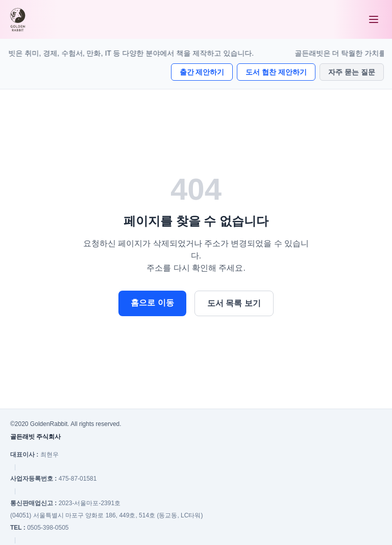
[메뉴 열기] (374, 19)
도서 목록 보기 (234, 303)
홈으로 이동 (152, 303)
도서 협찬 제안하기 (276, 72)
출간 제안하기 (202, 72)
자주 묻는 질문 (352, 72)
